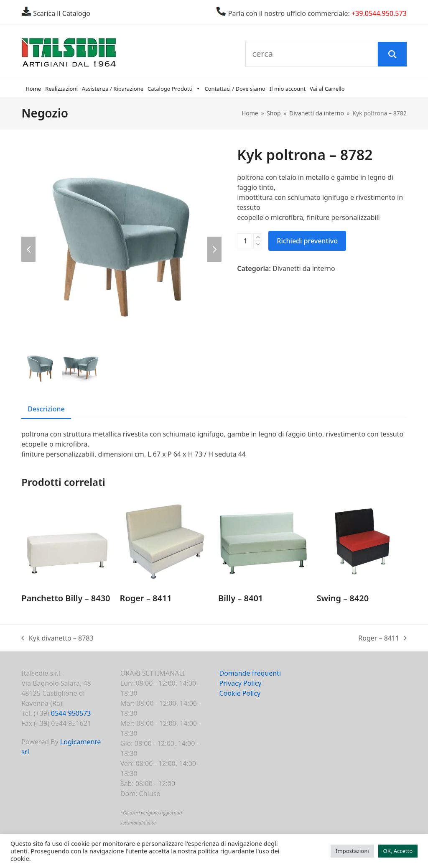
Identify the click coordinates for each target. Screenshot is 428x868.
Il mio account (288, 89)
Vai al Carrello (327, 89)
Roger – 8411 (382, 638)
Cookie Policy (240, 693)
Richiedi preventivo (307, 241)
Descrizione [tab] (46, 409)
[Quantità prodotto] (245, 241)
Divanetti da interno (304, 268)
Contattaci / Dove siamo (235, 89)
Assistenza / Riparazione (113, 89)
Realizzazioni (61, 89)
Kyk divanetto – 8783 (57, 638)
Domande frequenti (250, 673)
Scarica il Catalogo (61, 13)
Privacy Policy (240, 683)
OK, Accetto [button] (398, 851)
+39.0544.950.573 (379, 13)
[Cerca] (392, 54)
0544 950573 (71, 713)
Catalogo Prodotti (174, 89)
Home (33, 89)
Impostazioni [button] (352, 851)
